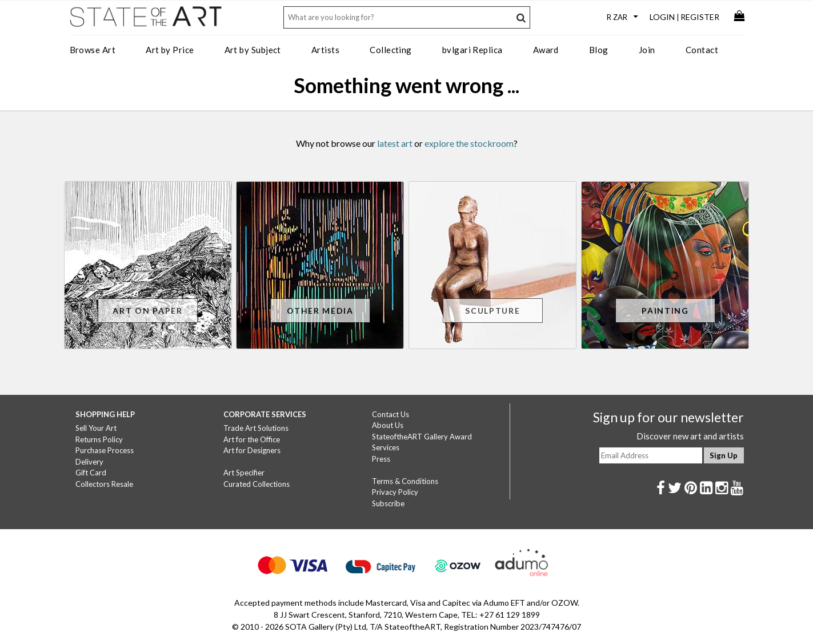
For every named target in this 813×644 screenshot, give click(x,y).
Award (546, 50)
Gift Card (91, 473)
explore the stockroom (469, 143)
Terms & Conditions (405, 481)
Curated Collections (257, 484)
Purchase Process (105, 450)
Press (381, 459)
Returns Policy (99, 439)
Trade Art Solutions (256, 428)
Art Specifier (244, 473)
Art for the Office (252, 439)
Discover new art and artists (690, 436)
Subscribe (388, 503)
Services (386, 447)
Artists (325, 50)
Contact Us (391, 414)
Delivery (89, 462)
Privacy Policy (395, 492)
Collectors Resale (104, 484)
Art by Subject (253, 50)
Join (647, 50)
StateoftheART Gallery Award (422, 437)
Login (662, 17)
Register (700, 17)
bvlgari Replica (472, 50)
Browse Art (93, 50)
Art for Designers (252, 450)
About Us (388, 425)
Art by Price (170, 50)
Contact (702, 50)
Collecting (391, 50)
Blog (599, 50)
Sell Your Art (96, 428)
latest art (395, 143)
